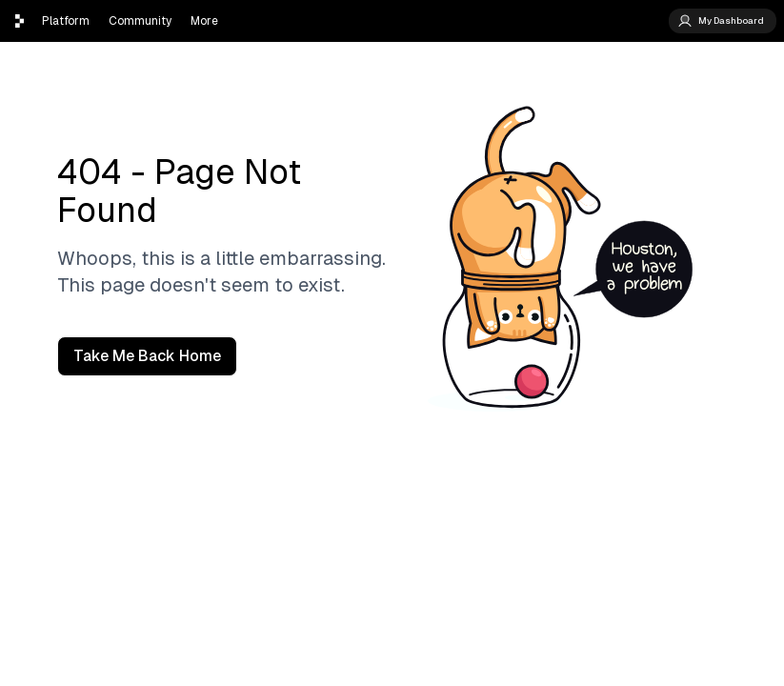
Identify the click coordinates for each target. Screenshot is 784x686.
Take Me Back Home (147, 356)
